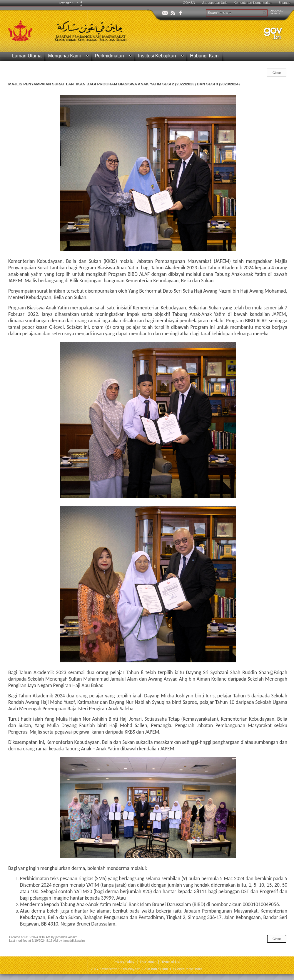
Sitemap (284, 3)
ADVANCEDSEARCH (277, 12)
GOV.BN (189, 3)
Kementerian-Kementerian (253, 3)
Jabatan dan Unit (214, 3)
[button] (264, 13)
